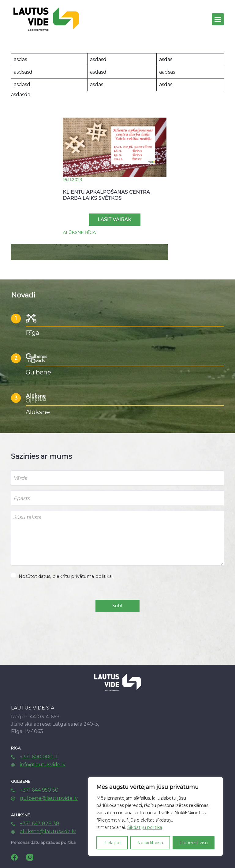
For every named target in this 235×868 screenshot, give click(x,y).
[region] (155, 816)
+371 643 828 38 (40, 824)
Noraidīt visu (150, 843)
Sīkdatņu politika (145, 827)
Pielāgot (112, 843)
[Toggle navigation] (218, 19)
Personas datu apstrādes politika (43, 842)
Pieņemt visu (194, 843)
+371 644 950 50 (39, 790)
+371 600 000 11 (39, 757)
